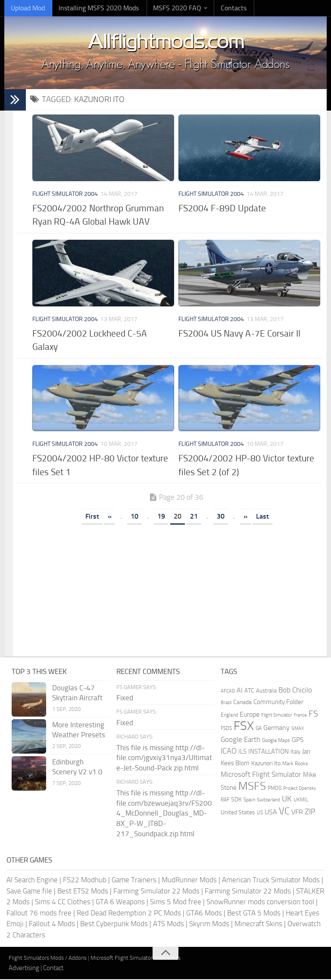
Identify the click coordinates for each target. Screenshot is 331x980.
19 (161, 517)
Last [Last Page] (262, 517)
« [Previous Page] (110, 517)
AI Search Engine (32, 881)
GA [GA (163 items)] (259, 729)
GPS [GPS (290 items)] (298, 740)
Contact (53, 968)
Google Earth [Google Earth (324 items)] (240, 740)
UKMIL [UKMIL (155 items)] (301, 801)
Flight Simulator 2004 (65, 195)
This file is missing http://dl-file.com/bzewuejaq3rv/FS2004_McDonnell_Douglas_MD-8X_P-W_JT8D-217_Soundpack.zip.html (164, 814)
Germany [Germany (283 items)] (276, 728)
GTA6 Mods (204, 913)
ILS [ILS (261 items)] (242, 752)
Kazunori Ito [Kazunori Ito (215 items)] (266, 764)
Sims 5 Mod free (176, 903)
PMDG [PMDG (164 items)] (275, 788)
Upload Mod (26, 8)
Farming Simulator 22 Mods (156, 891)
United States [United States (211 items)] (238, 813)
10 (134, 517)
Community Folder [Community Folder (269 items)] (278, 703)
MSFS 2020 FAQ (167, 8)
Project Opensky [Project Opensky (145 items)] (300, 789)
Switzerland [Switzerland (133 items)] (269, 801)
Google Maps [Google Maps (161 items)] (276, 741)
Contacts (220, 8)
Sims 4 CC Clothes (63, 903)
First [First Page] (92, 517)
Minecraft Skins (258, 924)
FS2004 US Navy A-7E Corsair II (239, 334)
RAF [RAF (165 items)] (225, 801)
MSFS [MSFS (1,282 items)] (252, 787)
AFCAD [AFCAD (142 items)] (228, 691)
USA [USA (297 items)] (271, 812)
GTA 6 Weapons (120, 903)
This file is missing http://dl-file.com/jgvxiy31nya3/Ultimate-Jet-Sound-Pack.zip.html (164, 758)
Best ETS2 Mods (83, 891)
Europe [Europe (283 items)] (250, 715)
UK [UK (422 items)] (287, 800)
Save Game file (29, 891)
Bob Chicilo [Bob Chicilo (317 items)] (295, 691)
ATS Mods (169, 924)
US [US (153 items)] (260, 813)
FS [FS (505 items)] (313, 714)
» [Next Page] (245, 517)
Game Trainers (134, 881)
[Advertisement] (176, 588)
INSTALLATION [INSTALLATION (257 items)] (269, 752)
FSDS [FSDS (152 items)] (226, 729)
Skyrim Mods (209, 924)
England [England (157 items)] (229, 715)
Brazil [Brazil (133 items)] (226, 703)
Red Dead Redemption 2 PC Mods (129, 913)
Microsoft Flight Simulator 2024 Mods (136, 959)
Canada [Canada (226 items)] (242, 703)
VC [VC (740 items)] (284, 812)
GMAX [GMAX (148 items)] (298, 729)
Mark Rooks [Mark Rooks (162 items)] (295, 764)
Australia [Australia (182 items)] (266, 691)
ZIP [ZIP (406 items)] (310, 812)
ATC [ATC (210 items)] (249, 691)
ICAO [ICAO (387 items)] (229, 752)
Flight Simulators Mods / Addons (48, 959)
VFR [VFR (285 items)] (297, 812)
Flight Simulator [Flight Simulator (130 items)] (277, 716)
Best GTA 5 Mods (254, 913)
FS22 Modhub (85, 881)
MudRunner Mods (189, 881)
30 (221, 517)
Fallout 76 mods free (39, 913)
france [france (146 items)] (300, 715)
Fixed (125, 699)
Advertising (24, 968)
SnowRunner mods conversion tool (260, 903)
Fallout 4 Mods (52, 924)
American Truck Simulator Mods (271, 881)
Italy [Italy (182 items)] (295, 753)
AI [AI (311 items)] (240, 691)
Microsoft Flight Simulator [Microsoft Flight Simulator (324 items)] (261, 775)
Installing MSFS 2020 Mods (93, 8)
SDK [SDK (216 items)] (236, 800)
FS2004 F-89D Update (222, 209)
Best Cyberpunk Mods (114, 924)
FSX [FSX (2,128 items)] (244, 727)
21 (194, 517)
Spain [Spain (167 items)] (249, 801)
